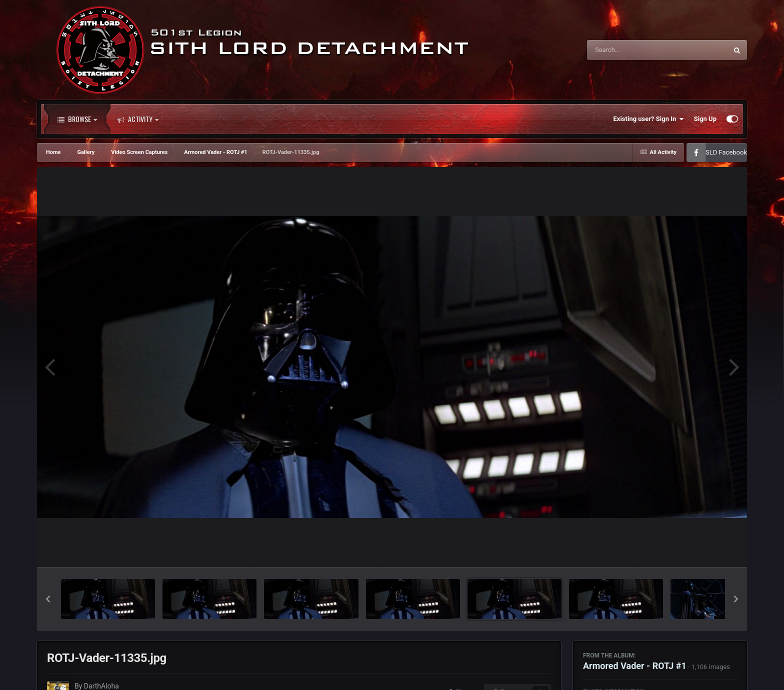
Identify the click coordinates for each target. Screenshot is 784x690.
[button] (48, 599)
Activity (138, 119)
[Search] (632, 50)
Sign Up (705, 119)
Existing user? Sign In (649, 119)
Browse (77, 119)
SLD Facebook (726, 152)
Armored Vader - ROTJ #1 (635, 666)
